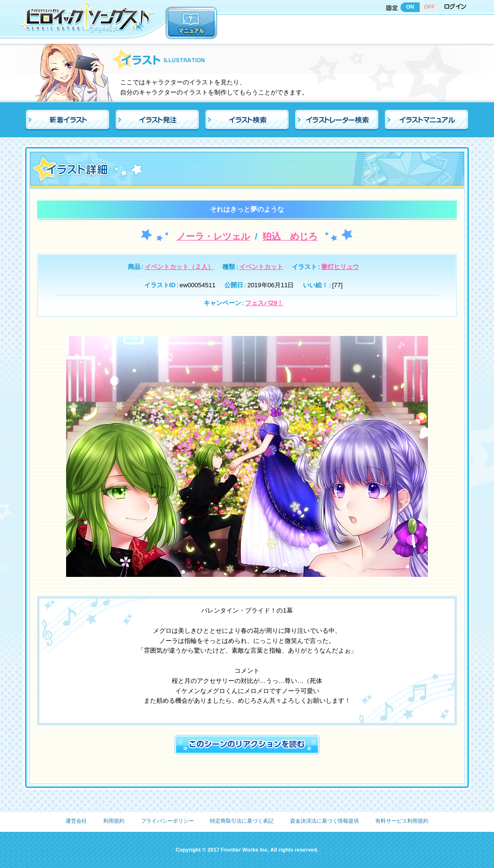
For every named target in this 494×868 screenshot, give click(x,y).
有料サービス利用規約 (402, 821)
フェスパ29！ (264, 303)
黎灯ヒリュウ (340, 267)
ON (410, 7)
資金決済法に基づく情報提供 (324, 821)
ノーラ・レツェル (213, 236)
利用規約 (114, 821)
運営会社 (76, 821)
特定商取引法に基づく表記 (242, 821)
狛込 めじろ (290, 236)
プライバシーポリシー (167, 821)
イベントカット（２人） (179, 267)
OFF (429, 7)
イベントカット (261, 267)
